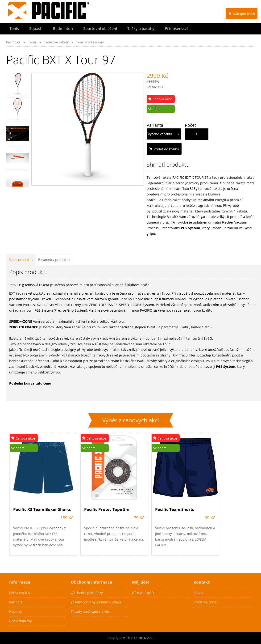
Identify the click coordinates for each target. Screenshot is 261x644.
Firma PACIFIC (20, 593)
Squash (36, 29)
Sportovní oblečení (100, 29)
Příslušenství (176, 29)
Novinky (15, 612)
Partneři (16, 602)
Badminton (63, 29)
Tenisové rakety (56, 42)
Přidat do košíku (164, 149)
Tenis (14, 29)
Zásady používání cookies (91, 612)
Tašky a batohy (141, 29)
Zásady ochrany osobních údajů (96, 602)
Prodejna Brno (205, 602)
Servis (198, 593)
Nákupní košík (242, 14)
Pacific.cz (13, 42)
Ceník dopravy (20, 621)
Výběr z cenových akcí (131, 420)
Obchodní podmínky (87, 593)
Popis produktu (21, 260)
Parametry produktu (54, 260)
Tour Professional (90, 42)
